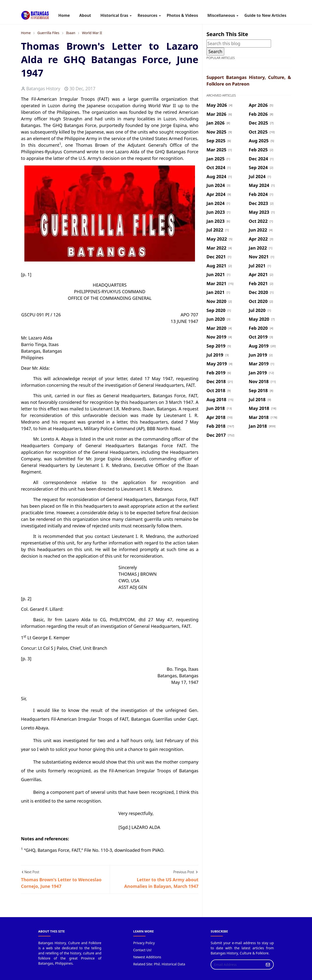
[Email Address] (237, 965)
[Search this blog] (239, 44)
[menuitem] (64, 15)
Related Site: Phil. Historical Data (159, 964)
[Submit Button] (268, 965)
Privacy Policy (144, 943)
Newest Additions (147, 957)
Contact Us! (142, 950)
